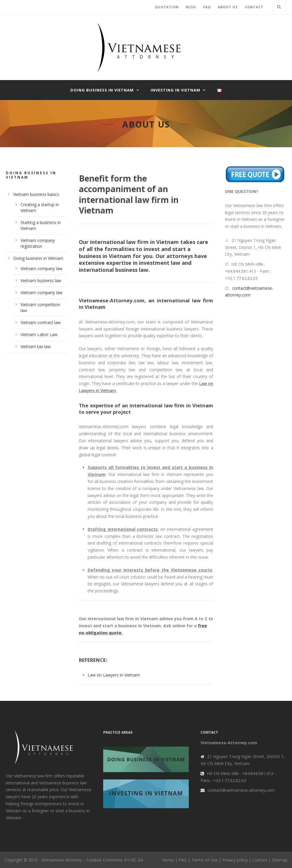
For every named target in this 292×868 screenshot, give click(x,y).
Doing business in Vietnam (102, 90)
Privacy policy (235, 860)
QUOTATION (167, 7)
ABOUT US (228, 7)
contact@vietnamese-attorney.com (241, 790)
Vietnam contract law (41, 322)
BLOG (191, 7)
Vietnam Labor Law (39, 334)
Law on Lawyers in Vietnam (114, 675)
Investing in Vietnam (175, 90)
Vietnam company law (41, 268)
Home (168, 860)
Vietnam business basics (36, 194)
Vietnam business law (41, 280)
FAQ (207, 7)
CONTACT (254, 7)
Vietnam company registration (38, 243)
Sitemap (280, 860)
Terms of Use (204, 860)
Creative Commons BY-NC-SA (115, 860)
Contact (260, 860)
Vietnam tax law (36, 346)
